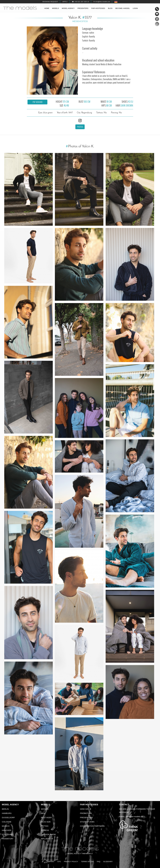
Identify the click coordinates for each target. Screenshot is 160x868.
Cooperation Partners (92, 826)
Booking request (50, 2)
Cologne (7, 822)
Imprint (51, 862)
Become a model (123, 8)
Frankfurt (8, 839)
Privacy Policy (71, 862)
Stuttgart (8, 834)
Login (135, 8)
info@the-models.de (134, 816)
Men (43, 813)
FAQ (99, 862)
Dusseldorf (8, 817)
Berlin (5, 809)
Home (47, 8)
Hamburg (7, 813)
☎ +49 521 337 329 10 (81, 2)
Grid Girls (85, 809)
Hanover (7, 830)
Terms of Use (87, 862)
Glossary (108, 862)
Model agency (68, 8)
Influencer (47, 839)
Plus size (46, 822)
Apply (65, 2)
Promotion (86, 813)
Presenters (83, 8)
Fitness (45, 830)
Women (45, 809)
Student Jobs (87, 822)
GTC (59, 862)
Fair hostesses (98, 8)
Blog (110, 8)
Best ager (46, 817)
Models (55, 8)
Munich (6, 826)
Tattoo (45, 826)
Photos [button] (80, 127)
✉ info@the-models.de (102, 2)
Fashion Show (48, 834)
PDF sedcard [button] (37, 102)
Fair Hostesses (89, 805)
